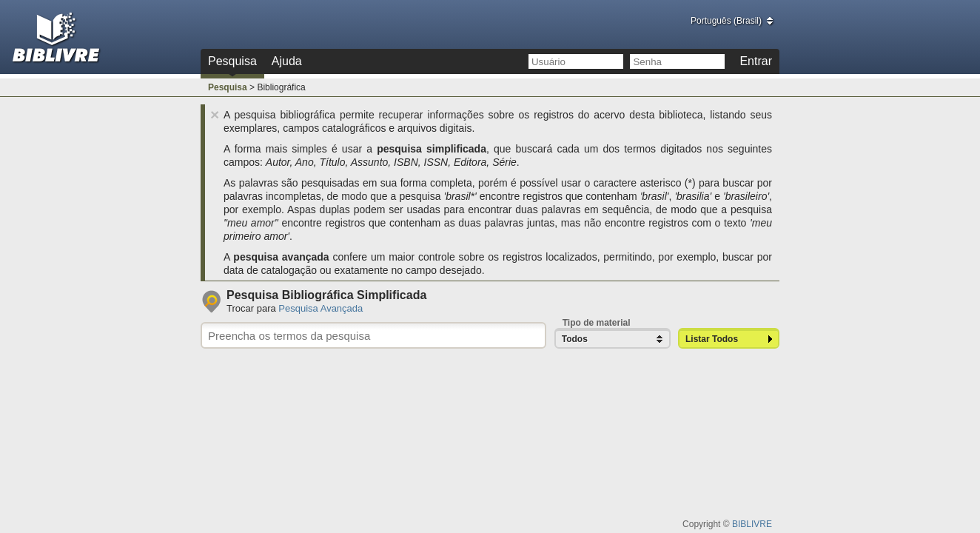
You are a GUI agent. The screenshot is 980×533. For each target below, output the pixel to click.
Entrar (756, 61)
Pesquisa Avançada (320, 308)
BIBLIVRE (752, 524)
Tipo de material (597, 323)
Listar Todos (712, 339)
